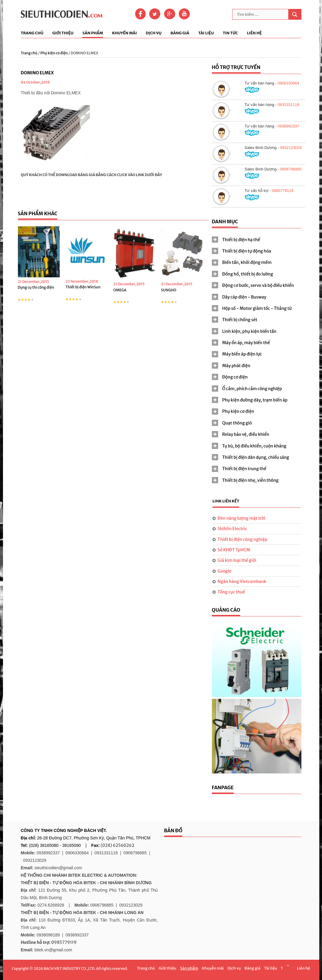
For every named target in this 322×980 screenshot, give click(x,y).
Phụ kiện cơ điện (54, 53)
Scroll (288, 965)
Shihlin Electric (232, 529)
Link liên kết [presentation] (226, 501)
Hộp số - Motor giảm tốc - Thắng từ (257, 308)
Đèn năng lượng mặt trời (241, 518)
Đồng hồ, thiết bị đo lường (248, 274)
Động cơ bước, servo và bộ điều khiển (258, 285)
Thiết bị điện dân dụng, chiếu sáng (256, 457)
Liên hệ (254, 33)
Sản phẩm (93, 33)
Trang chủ (32, 33)
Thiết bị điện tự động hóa (247, 251)
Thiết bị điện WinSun (83, 287)
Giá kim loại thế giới (237, 560)
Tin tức (230, 33)
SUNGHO (169, 290)
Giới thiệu (63, 33)
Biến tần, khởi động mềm (247, 262)
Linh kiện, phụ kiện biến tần (249, 331)
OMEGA (120, 290)
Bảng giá (180, 33)
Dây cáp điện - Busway (244, 297)
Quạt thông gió (237, 423)
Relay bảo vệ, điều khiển (246, 434)
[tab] (257, 240)
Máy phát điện (236, 366)
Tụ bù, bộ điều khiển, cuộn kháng (254, 446)
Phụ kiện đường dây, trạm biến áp (255, 400)
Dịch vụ (154, 33)
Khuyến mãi (124, 33)
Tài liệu (206, 33)
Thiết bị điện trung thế (244, 469)
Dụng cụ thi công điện (36, 287)
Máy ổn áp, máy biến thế (246, 343)
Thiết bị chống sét (240, 320)
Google (225, 571)
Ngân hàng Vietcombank (242, 581)
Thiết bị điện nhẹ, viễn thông (251, 480)
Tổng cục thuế (231, 592)
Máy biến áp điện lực (242, 354)
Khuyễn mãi (213, 968)
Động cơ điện (235, 377)
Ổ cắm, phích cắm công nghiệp (252, 389)
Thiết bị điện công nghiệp (242, 539)
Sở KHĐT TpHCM (234, 550)
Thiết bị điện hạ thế (241, 240)
